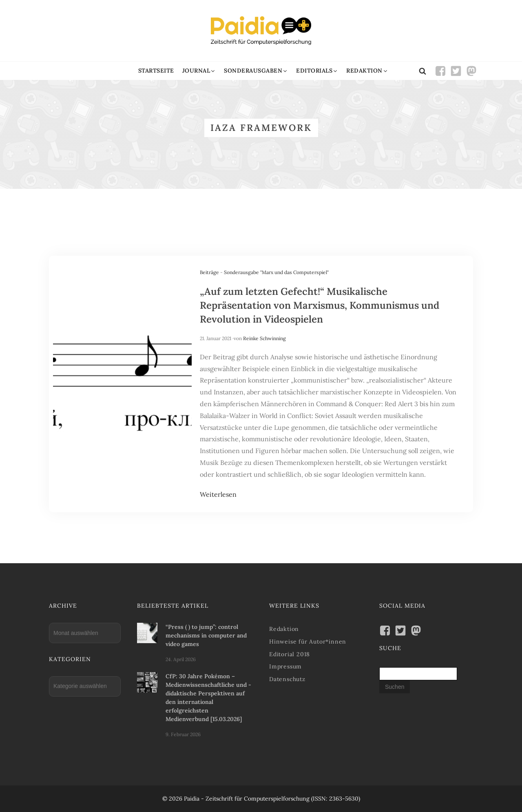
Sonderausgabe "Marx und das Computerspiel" (276, 272)
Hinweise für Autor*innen (308, 642)
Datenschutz (287, 679)
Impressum (285, 666)
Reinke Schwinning (264, 338)
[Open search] (422, 71)
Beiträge (209, 272)
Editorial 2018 (290, 654)
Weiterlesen (218, 494)
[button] (199, 71)
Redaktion (284, 629)
